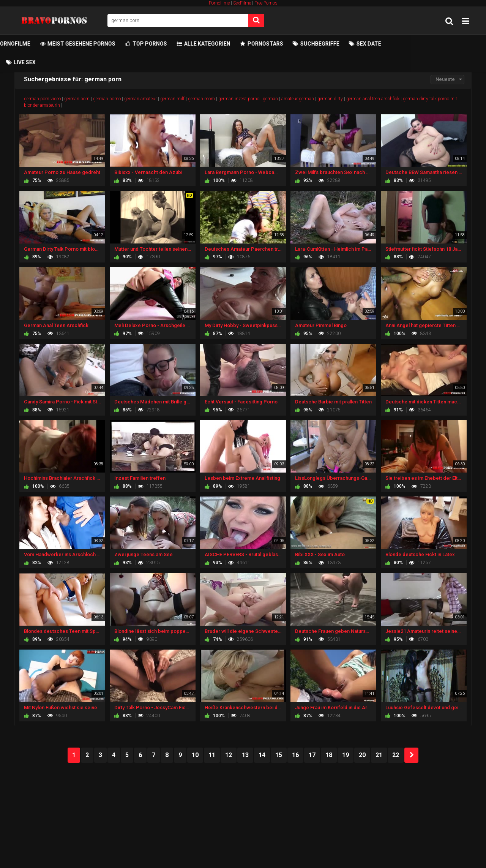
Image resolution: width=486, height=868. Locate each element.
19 (346, 755)
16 (295, 755)
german (270, 99)
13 (245, 755)
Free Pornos (266, 3)
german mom (201, 99)
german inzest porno (239, 99)
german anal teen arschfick (373, 99)
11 (212, 755)
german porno (107, 99)
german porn (77, 99)
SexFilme (242, 3)
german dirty (330, 99)
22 (396, 755)
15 (279, 755)
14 (262, 755)
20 (362, 755)
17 (312, 755)
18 (329, 755)
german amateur (140, 99)
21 (379, 755)
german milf (172, 99)
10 (195, 755)
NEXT (411, 755)
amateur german (298, 99)
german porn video (42, 99)
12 (229, 755)
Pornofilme (219, 3)
